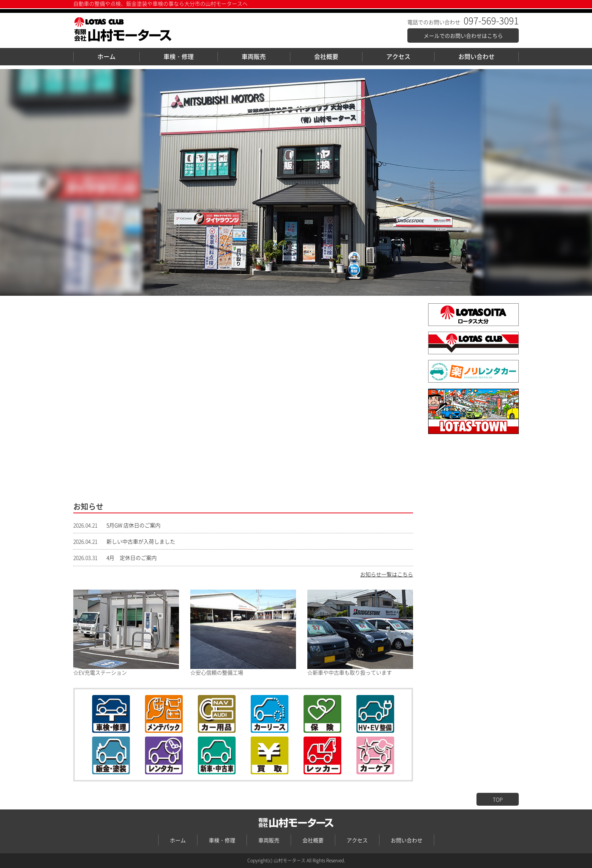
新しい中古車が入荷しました (138, 541)
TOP (498, 799)
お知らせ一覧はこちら (387, 574)
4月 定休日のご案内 (129, 558)
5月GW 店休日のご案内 (131, 525)
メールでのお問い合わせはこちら (463, 36)
